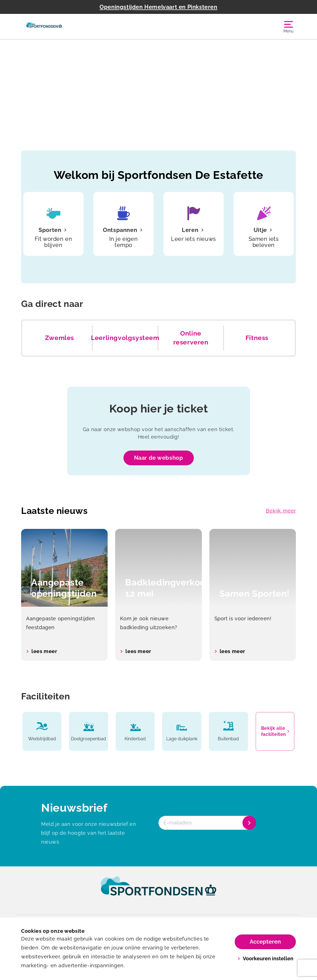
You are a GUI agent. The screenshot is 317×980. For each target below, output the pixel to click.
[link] (158, 891)
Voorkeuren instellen (265, 958)
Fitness (257, 338)
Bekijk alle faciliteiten (275, 731)
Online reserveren (191, 338)
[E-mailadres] (207, 823)
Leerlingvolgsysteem (125, 338)
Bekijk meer (281, 511)
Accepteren (265, 942)
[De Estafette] (44, 26)
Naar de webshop (159, 458)
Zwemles (60, 338)
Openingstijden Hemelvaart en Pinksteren (158, 7)
